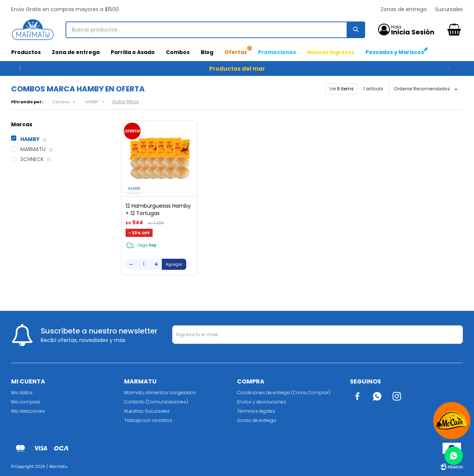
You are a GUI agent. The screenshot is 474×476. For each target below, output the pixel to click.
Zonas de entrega (404, 9)
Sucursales (449, 9)
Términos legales (256, 411)
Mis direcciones (28, 411)
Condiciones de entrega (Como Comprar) (284, 393)
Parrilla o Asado (133, 52)
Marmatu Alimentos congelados (160, 393)
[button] (454, 68)
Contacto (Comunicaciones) (156, 402)
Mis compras (26, 402)
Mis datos (22, 393)
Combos (178, 52)
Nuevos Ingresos (331, 52)
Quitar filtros (125, 102)
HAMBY (92, 102)
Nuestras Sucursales (147, 411)
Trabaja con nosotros (148, 420)
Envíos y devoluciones (262, 402)
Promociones (277, 52)
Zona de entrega (76, 52)
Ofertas (236, 52)
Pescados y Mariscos (395, 52)
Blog (207, 52)
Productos (26, 52)
